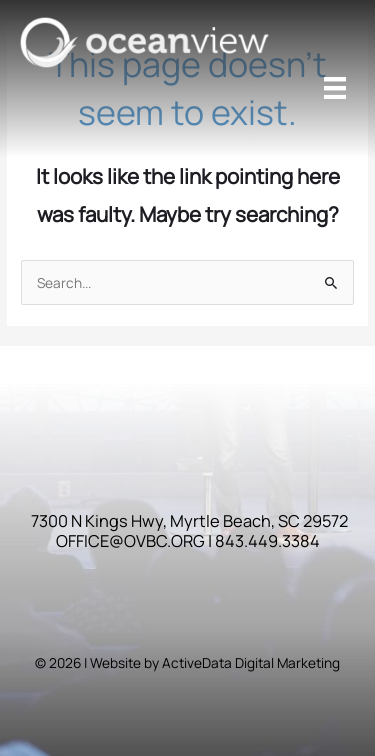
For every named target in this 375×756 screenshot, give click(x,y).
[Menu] (335, 88)
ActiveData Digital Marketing (251, 662)
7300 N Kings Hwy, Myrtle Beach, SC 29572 (189, 521)
